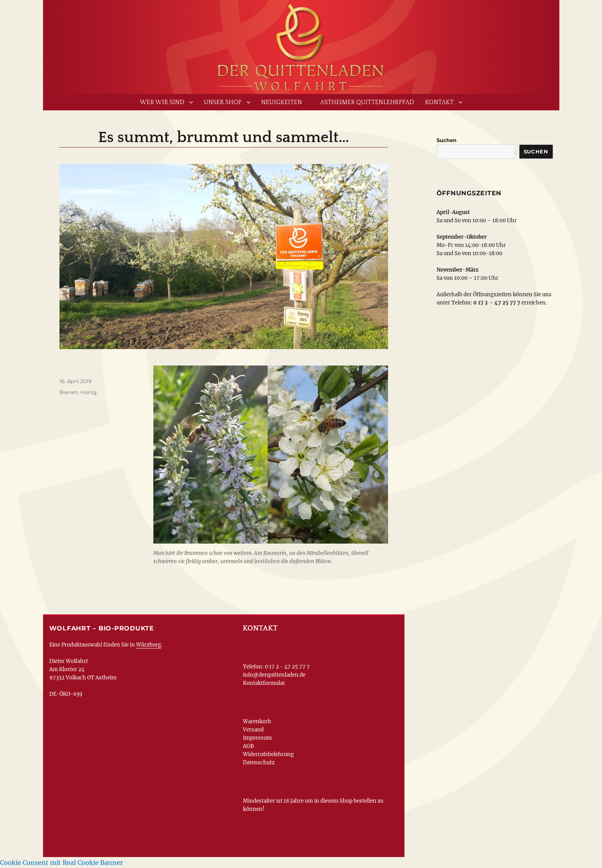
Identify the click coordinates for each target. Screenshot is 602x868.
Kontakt (439, 102)
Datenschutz (259, 763)
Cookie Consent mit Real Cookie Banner (61, 863)
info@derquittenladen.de (274, 675)
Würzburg (149, 645)
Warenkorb (257, 721)
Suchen (447, 140)
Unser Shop (223, 102)
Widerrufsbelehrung (268, 754)
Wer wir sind (162, 102)
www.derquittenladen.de (301, 45)
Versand (253, 730)
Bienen (69, 392)
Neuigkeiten (282, 102)
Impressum (257, 738)
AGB (248, 746)
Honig (89, 392)
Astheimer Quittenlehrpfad (367, 102)
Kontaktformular (264, 683)
